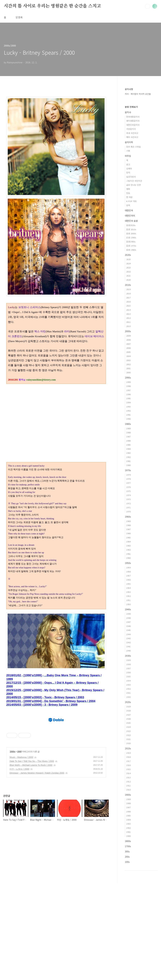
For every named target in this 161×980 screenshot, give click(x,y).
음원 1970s (131, 246)
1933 (128, 685)
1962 (128, 550)
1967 (128, 529)
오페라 (129, 169)
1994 (128, 402)
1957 (128, 576)
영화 (128, 189)
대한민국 (129, 210)
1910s (128, 748)
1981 (128, 461)
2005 (128, 352)
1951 (128, 600)
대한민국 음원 (131, 221)
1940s (128, 609)
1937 (128, 668)
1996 (128, 394)
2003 (128, 360)
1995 (128, 398)
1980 (128, 465)
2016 (128, 302)
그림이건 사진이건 (134, 181)
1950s (128, 563)
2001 (128, 368)
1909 (128, 799)
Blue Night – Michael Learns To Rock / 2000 (31, 905)
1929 (128, 707)
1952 (128, 596)
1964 (128, 542)
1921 (128, 739)
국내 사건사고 (132, 133)
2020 (128, 280)
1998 (128, 386)
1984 (128, 449)
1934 (128, 681)
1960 (128, 558)
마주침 (128, 156)
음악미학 (129, 142)
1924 (128, 727)
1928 (128, 711)
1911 (128, 786)
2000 (19, 891)
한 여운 (129, 197)
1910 (128, 790)
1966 (128, 533)
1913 (128, 777)
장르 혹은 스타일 (133, 147)
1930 (128, 697)
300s (127, 851)
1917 (128, 761)
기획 (128, 151)
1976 (128, 487)
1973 (128, 499)
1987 (128, 437)
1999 (128, 382)
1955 (128, 584)
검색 (147, 6)
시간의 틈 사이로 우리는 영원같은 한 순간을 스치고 (52, 6)
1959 (128, 567)
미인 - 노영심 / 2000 (19, 909)
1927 (128, 715)
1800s (128, 841)
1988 (128, 432)
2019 (128, 289)
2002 (128, 364)
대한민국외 (130, 216)
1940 (128, 651)
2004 (128, 356)
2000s (13, 891)
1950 (128, 604)
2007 (128, 344)
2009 (128, 336)
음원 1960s (131, 250)
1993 (128, 407)
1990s (128, 378)
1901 (128, 832)
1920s (128, 702)
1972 (128, 503)
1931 (128, 693)
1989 (128, 428)
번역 (128, 205)
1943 (128, 638)
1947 (128, 622)
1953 (128, 592)
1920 (128, 743)
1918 (128, 757)
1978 (128, 479)
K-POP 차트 (132, 201)
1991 (128, 415)
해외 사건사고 (132, 137)
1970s (128, 470)
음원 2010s (131, 229)
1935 (128, 677)
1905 (128, 816)
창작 (128, 173)
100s (127, 862)
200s (127, 857)
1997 (128, 390)
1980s (128, 424)
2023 (128, 268)
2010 (128, 326)
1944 (128, 634)
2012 (128, 318)
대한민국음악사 (133, 125)
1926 (128, 719)
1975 (128, 491)
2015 (128, 306)
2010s (128, 285)
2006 (128, 348)
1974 (128, 495)
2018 (128, 293)
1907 (128, 807)
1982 (128, 457)
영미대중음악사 (133, 121)
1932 (128, 689)
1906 (128, 811)
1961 (128, 554)
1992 (128, 411)
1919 (128, 753)
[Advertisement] (56, 634)
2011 (128, 322)
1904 (128, 820)
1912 (128, 781)
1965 (128, 537)
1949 (128, 614)
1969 (128, 521)
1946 (128, 626)
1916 (128, 765)
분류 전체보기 (131, 107)
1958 (128, 572)
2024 (128, 263)
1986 (128, 441)
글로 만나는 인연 (133, 185)
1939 (128, 660)
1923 (128, 731)
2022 (128, 272)
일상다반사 (131, 177)
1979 (128, 475)
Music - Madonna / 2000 (21, 897)
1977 (128, 483)
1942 (128, 642)
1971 (128, 507)
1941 (128, 646)
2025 (128, 259)
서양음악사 (131, 129)
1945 (128, 630)
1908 (128, 803)
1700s (128, 846)
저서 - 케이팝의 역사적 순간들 (138, 94)
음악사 (128, 112)
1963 (128, 546)
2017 (128, 298)
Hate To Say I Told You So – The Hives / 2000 (32, 901)
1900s (128, 795)
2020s (128, 255)
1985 (128, 445)
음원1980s (131, 242)
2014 (128, 310)
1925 (128, 723)
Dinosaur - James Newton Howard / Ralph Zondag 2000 (37, 913)
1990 (128, 419)
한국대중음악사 (133, 117)
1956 (128, 580)
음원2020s (131, 225)
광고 (128, 164)
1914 (128, 773)
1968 (128, 525)
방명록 (19, 17)
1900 (128, 836)
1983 (128, 453)
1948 (128, 618)
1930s (128, 656)
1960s (128, 517)
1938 (128, 664)
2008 (128, 340)
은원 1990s (131, 237)
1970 (128, 512)
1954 (128, 588)
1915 (128, 769)
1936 (128, 672)
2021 (128, 276)
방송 (128, 193)
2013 (128, 314)
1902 (128, 828)
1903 (128, 824)
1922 (128, 735)
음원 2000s (131, 233)
